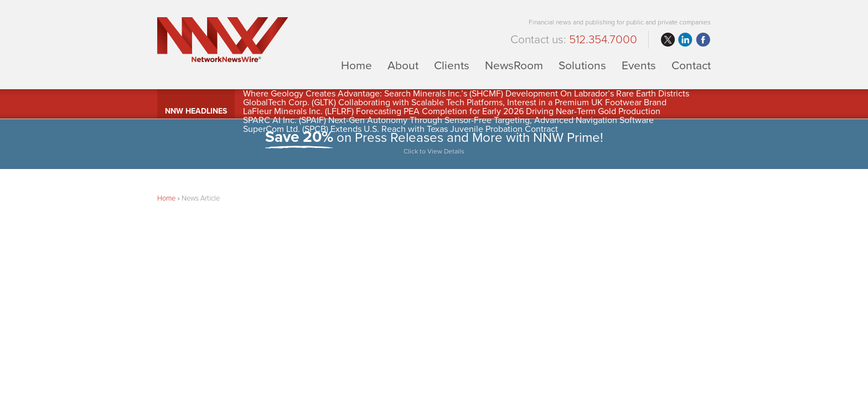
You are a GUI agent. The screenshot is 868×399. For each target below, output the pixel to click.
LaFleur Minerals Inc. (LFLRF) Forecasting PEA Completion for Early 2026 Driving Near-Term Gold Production (452, 111)
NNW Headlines (196, 111)
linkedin (685, 40)
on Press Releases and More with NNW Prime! (434, 144)
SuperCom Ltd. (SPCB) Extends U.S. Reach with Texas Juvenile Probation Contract (401, 129)
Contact (691, 65)
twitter (668, 40)
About (403, 65)
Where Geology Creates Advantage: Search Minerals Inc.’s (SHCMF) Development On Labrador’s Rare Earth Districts (466, 94)
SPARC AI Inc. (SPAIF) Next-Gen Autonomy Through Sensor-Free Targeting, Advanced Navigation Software (448, 120)
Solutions (582, 65)
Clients (452, 65)
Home (356, 65)
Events (639, 65)
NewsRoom (514, 65)
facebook (703, 40)
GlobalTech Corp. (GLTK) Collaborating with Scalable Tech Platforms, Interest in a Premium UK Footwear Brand (455, 103)
